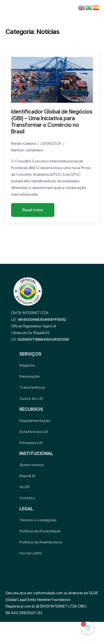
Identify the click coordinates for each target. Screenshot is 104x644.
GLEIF (25, 487)
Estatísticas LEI (34, 432)
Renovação (30, 376)
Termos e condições (38, 520)
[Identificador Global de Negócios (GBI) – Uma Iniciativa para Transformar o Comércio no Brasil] (52, 80)
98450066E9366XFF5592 (42, 319)
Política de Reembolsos (41, 542)
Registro (27, 365)
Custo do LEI (31, 398)
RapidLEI (27, 476)
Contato (27, 498)
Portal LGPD (31, 553)
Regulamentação (35, 420)
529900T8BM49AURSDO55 (43, 339)
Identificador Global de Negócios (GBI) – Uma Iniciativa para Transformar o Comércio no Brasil (52, 122)
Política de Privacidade (40, 531)
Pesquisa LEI (31, 443)
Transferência (32, 387)
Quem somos (32, 465)
